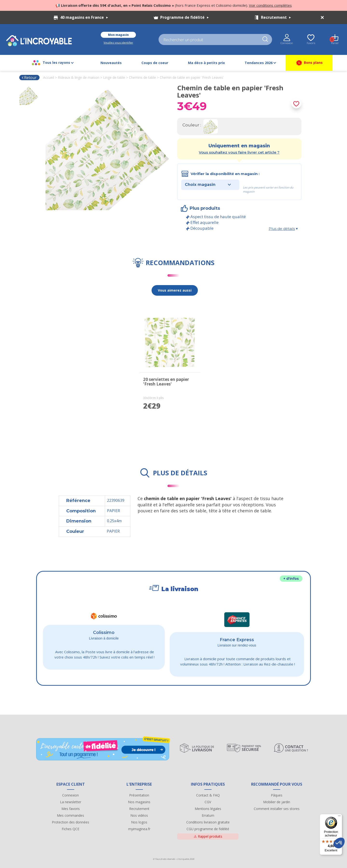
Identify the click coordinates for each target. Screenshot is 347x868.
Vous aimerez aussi (175, 290)
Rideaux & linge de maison (79, 77)
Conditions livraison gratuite (208, 822)
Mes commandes (70, 815)
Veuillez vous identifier (118, 42)
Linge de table (114, 77)
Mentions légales (208, 809)
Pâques (277, 795)
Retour (29, 78)
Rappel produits (208, 836)
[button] (339, 843)
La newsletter (71, 802)
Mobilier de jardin (277, 802)
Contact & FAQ (208, 795)
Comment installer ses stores (277, 809)
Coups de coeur (155, 63)
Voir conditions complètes (270, 5)
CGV (208, 802)
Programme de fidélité (184, 17)
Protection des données (70, 822)
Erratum (208, 815)
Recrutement (276, 17)
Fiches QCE (70, 829)
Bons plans (309, 63)
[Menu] (339, 817)
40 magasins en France (84, 17)
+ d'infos (291, 579)
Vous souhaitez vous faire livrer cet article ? (239, 152)
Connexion (70, 795)
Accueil (49, 77)
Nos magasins (139, 802)
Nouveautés (111, 63)
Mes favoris (71, 809)
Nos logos (139, 822)
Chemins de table (142, 77)
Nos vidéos (139, 815)
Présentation (139, 795)
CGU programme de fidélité (208, 829)
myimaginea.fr (139, 829)
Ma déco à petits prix (206, 63)
